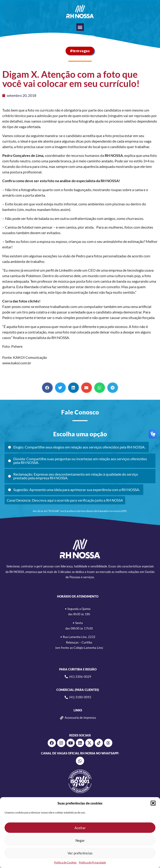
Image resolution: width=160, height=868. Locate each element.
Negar (80, 840)
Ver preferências (80, 853)
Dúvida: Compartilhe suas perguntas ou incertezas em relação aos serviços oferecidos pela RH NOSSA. (77, 461)
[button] (153, 803)
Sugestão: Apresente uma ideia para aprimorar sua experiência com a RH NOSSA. (74, 490)
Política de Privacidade (92, 862)
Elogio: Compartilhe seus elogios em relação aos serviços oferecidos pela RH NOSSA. (77, 447)
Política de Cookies (65, 862)
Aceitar (80, 828)
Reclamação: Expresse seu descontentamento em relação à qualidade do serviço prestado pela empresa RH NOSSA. (73, 476)
